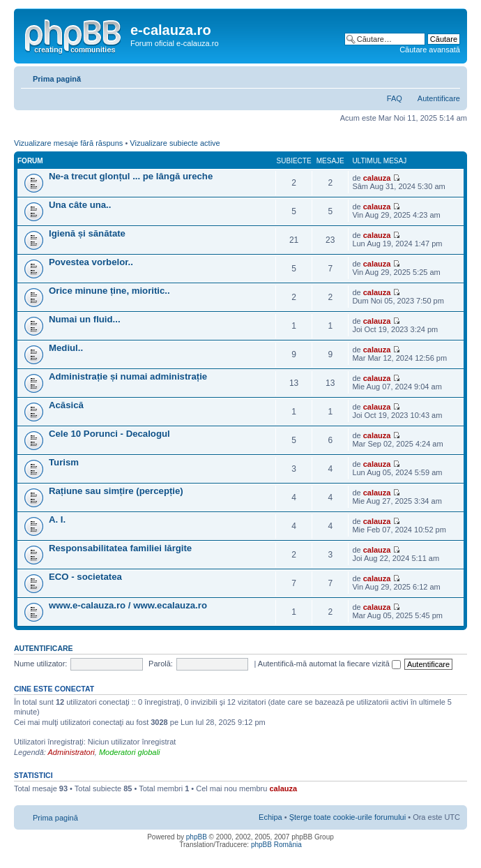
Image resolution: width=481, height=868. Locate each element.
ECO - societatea (85, 577)
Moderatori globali (129, 752)
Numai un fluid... (85, 319)
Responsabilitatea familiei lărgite (120, 548)
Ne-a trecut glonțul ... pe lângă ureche (131, 176)
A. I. (57, 519)
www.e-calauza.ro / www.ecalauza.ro (128, 605)
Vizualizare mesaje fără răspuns (68, 143)
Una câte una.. (80, 205)
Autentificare (439, 98)
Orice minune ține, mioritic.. (109, 291)
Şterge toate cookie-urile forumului (348, 817)
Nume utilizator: (40, 664)
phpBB (197, 837)
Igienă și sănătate (87, 233)
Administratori (71, 752)
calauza (377, 178)
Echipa (270, 817)
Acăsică (66, 405)
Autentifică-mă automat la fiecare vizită (329, 664)
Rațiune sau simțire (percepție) (116, 491)
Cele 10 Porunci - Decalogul (109, 434)
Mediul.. (66, 348)
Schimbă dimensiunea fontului (450, 76)
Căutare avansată (430, 50)
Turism (64, 462)
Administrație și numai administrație (128, 376)
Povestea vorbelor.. (91, 262)
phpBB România (276, 845)
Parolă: (161, 664)
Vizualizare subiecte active (175, 143)
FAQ (395, 98)
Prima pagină (57, 79)
